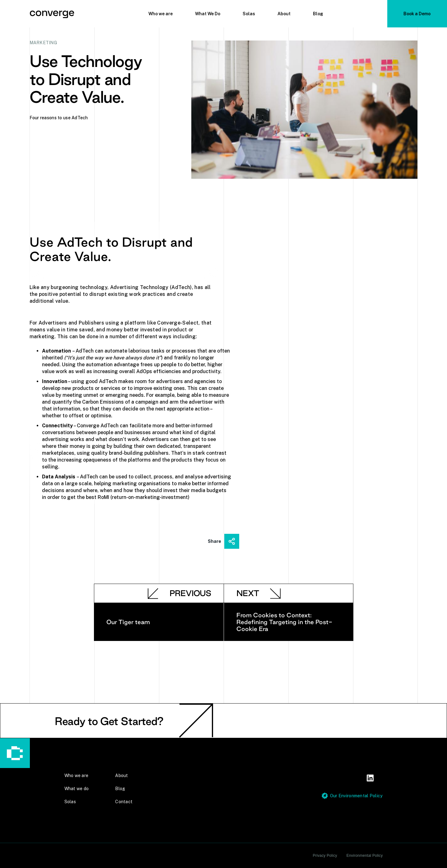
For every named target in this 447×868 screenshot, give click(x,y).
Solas (249, 14)
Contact (124, 802)
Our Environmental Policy (356, 796)
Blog (318, 14)
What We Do (208, 14)
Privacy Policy (325, 856)
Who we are (161, 14)
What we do (77, 789)
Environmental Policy (365, 856)
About (284, 14)
